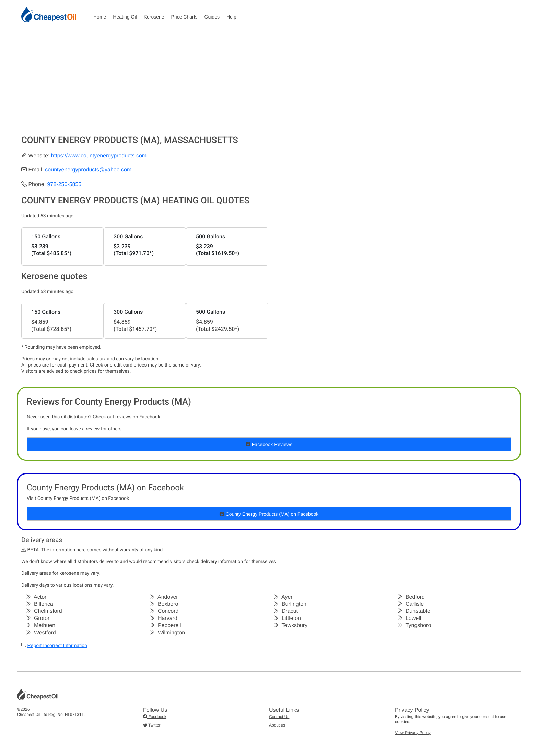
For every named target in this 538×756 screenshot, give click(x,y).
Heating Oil (125, 17)
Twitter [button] (152, 725)
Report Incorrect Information (57, 645)
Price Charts (184, 17)
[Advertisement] (269, 84)
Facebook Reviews (269, 444)
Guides (212, 17)
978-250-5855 (65, 185)
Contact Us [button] (279, 717)
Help (231, 17)
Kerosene (154, 17)
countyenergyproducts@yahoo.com (88, 170)
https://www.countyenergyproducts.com (99, 156)
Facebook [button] (155, 717)
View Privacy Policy (413, 733)
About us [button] (277, 725)
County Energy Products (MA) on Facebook (269, 514)
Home (100, 17)
